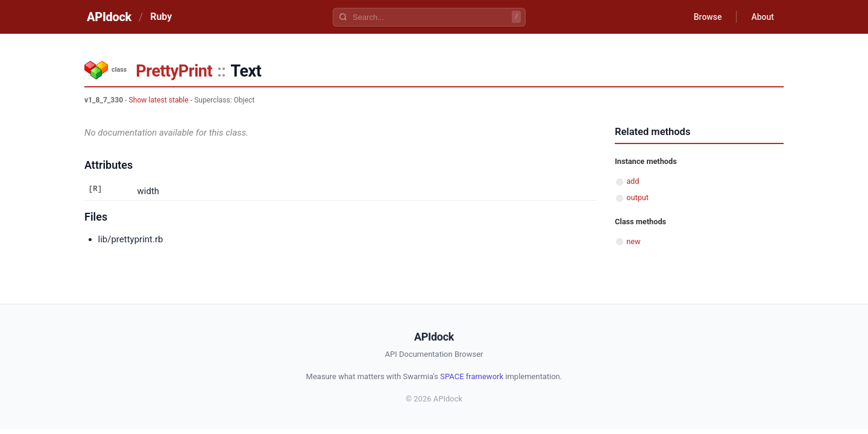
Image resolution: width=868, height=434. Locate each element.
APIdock (109, 17)
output (637, 197)
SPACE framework (472, 376)
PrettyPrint (174, 71)
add (633, 181)
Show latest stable (159, 100)
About (763, 17)
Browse (708, 17)
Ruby (161, 17)
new (633, 241)
